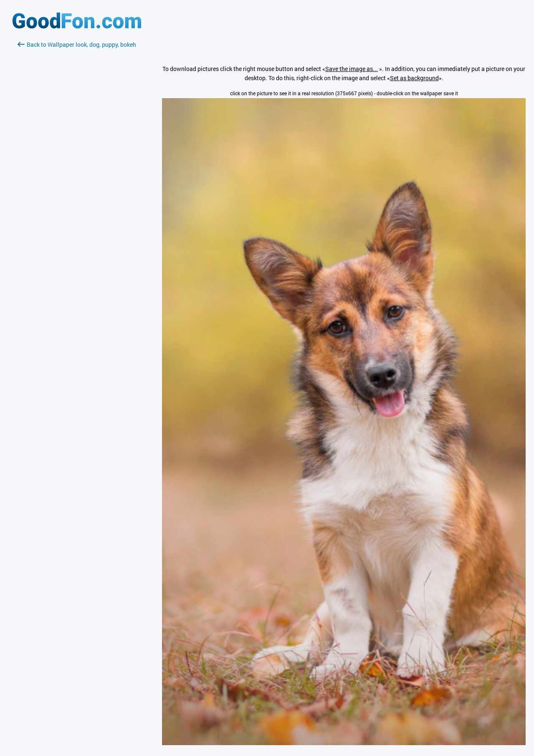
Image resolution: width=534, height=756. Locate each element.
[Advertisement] (77, 148)
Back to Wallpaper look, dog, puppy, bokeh (77, 44)
